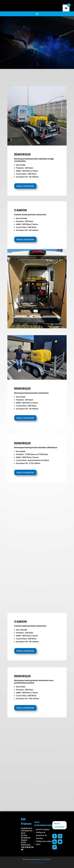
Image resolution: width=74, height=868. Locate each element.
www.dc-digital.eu (37, 862)
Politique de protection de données (41, 835)
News (38, 844)
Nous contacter (25, 186)
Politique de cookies (44, 841)
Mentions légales (43, 829)
